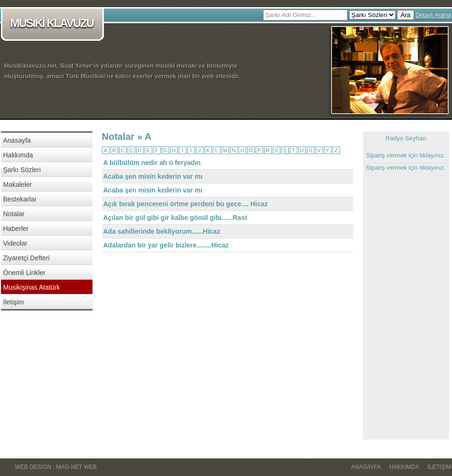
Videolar (15, 243)
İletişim (14, 302)
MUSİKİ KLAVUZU (54, 24)
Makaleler (18, 184)
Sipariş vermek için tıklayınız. (406, 155)
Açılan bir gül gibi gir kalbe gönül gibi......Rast (175, 218)
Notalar (14, 214)
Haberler (16, 229)
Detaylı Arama (433, 15)
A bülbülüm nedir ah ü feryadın (152, 163)
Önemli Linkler (24, 273)
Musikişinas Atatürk (32, 287)
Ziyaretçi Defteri (27, 258)
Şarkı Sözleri (22, 170)
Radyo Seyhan (406, 138)
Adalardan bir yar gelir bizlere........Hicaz (166, 245)
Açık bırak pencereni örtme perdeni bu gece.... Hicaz (186, 204)
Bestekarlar (20, 199)
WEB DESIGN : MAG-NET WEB (56, 467)
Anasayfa (17, 140)
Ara (406, 15)
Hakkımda (18, 155)
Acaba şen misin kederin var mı (153, 176)
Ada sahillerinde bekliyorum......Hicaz (162, 231)
